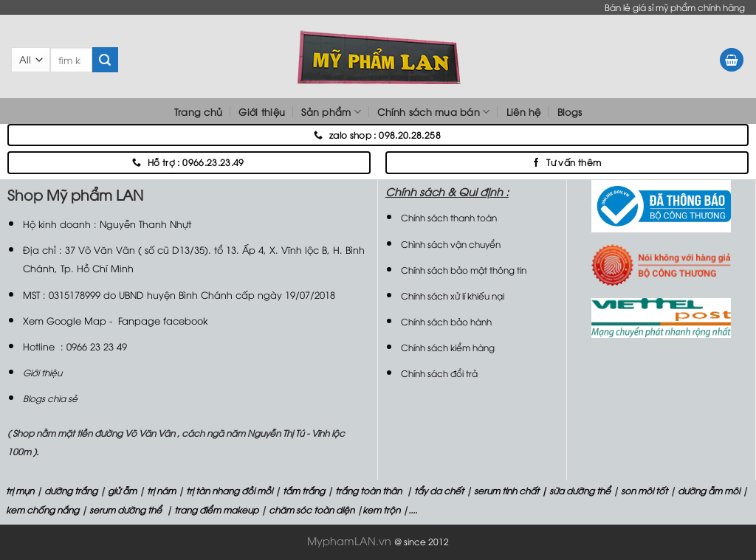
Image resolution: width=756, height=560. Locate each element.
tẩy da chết (439, 490)
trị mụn (20, 490)
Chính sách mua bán (433, 112)
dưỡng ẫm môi (708, 490)
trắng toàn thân (368, 490)
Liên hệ (524, 112)
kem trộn (381, 509)
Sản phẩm (331, 112)
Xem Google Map (65, 320)
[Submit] (105, 60)
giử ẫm (121, 490)
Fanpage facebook (163, 320)
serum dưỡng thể (127, 509)
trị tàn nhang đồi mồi (229, 490)
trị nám (161, 490)
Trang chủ (198, 112)
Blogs (570, 112)
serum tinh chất (506, 490)
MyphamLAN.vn (349, 540)
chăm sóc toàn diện (310, 509)
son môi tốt (644, 490)
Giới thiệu (262, 112)
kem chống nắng (41, 509)
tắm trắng (304, 490)
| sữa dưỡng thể (577, 490)
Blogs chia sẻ (50, 398)
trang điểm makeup (215, 509)
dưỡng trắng (71, 490)
